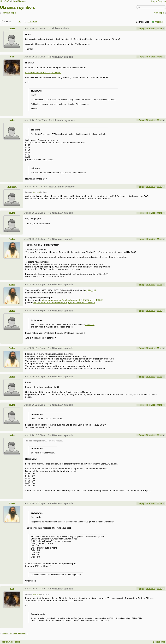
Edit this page (159, 642)
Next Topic (159, 13)
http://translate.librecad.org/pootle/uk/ (43, 72)
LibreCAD (5, 1)
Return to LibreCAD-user (14, 633)
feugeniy (12, 187)
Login (154, 1)
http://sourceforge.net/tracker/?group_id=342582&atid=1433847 (72, 300)
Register (162, 1)
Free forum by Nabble (10, 642)
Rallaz (12, 239)
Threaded (32, 22)
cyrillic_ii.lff (91, 290)
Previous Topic (9, 13)
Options (159, 22)
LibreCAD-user (19, 1)
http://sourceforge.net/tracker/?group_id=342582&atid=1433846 (64, 302)
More (160, 28)
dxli (12, 57)
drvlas (12, 28)
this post (37, 192)
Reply (141, 28)
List (19, 22)
